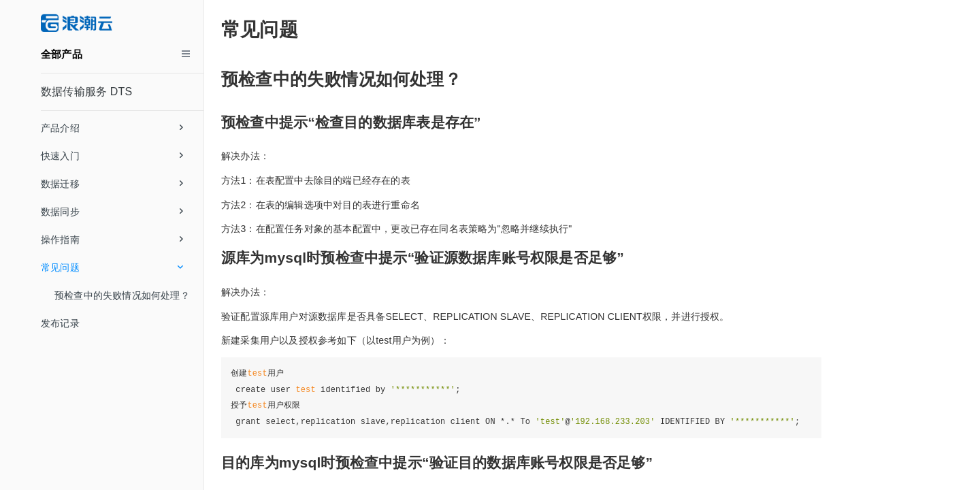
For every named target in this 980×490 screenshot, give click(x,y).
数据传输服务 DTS (86, 92)
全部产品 (62, 54)
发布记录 (60, 323)
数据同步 (112, 212)
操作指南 (112, 240)
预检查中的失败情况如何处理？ (122, 295)
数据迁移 (112, 184)
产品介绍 (112, 128)
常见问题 (112, 267)
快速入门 (112, 156)
